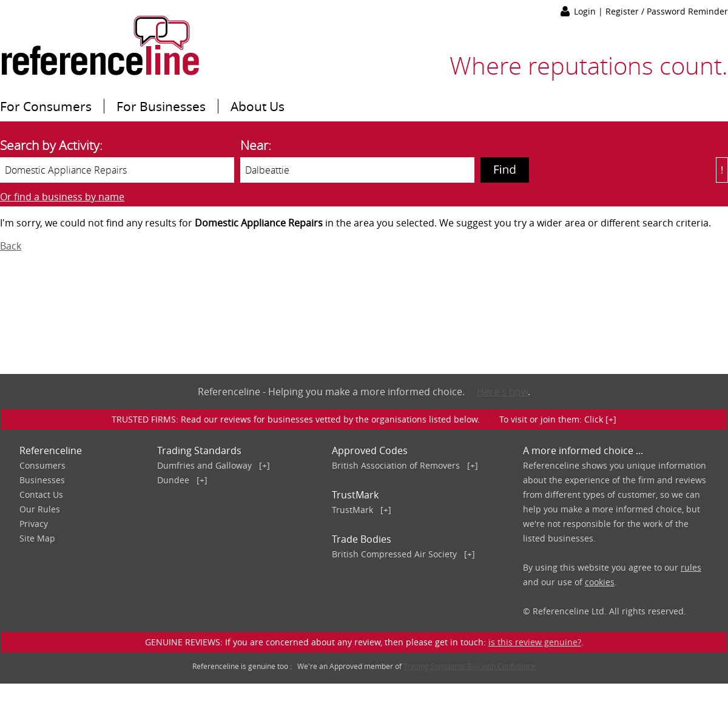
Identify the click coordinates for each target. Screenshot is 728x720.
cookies (600, 582)
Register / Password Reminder (667, 11)
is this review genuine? (535, 642)
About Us (258, 106)
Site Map (37, 538)
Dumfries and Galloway (204, 465)
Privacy (34, 524)
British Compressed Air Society (394, 554)
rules (691, 567)
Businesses (42, 480)
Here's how (502, 392)
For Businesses (161, 106)
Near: (256, 145)
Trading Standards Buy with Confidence (470, 666)
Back (11, 246)
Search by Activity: (51, 145)
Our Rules (40, 509)
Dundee (173, 480)
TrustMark (352, 510)
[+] (265, 465)
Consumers (42, 465)
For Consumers (46, 106)
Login (586, 11)
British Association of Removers (396, 465)
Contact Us (41, 494)
